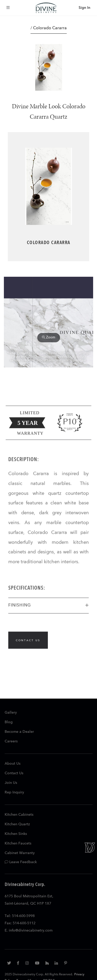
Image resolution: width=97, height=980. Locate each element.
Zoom (49, 337)
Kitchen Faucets (18, 843)
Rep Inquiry (14, 792)
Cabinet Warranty (20, 853)
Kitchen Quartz (17, 824)
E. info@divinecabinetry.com (29, 931)
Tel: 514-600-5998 (20, 916)
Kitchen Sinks (16, 834)
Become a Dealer (19, 732)
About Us (13, 764)
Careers (11, 741)
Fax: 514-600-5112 (20, 923)
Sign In (84, 8)
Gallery (11, 713)
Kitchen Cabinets (19, 815)
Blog (9, 722)
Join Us (11, 783)
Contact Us (14, 773)
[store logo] (46, 8)
